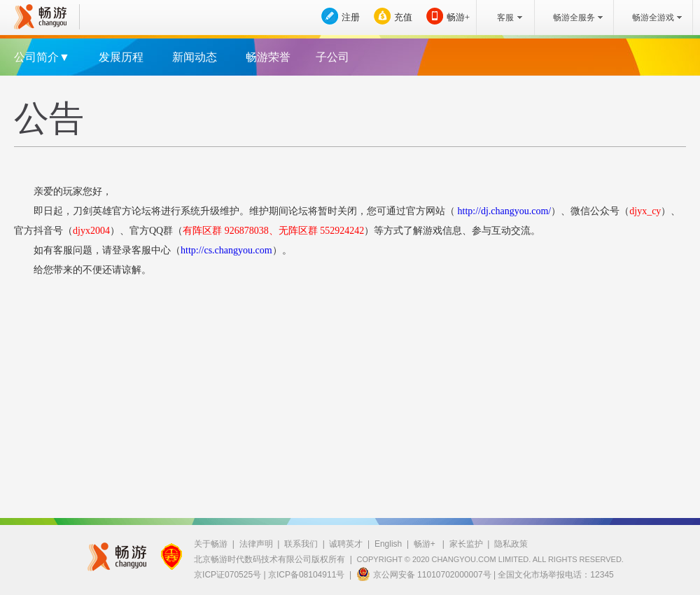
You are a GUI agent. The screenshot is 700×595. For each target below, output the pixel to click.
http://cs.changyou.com (226, 250)
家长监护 (466, 544)
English (388, 544)
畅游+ (458, 17)
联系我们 (301, 544)
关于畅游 (211, 544)
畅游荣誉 (268, 57)
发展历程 (121, 57)
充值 (403, 17)
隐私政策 (511, 544)
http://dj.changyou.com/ (503, 211)
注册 (351, 17)
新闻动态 (195, 57)
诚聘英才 (346, 544)
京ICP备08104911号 (306, 575)
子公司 (332, 57)
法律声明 (256, 544)
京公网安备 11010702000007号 (424, 574)
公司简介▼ (42, 57)
